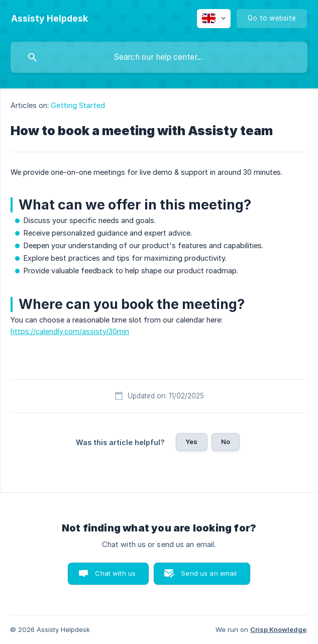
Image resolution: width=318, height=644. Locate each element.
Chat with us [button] (115, 573)
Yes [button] (191, 442)
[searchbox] (159, 57)
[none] (49, 19)
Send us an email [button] (209, 573)
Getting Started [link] (78, 105)
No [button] (226, 442)
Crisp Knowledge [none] (278, 629)
